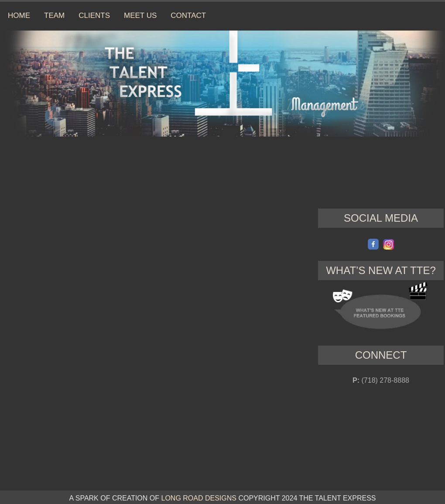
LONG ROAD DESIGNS (199, 498)
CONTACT (188, 15)
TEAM (54, 15)
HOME (19, 15)
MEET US (140, 15)
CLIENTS (94, 15)
